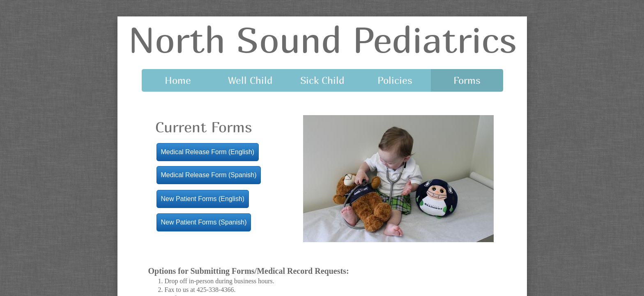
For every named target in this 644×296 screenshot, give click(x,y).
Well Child (250, 80)
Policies (395, 80)
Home (178, 80)
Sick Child (322, 80)
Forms (467, 80)
